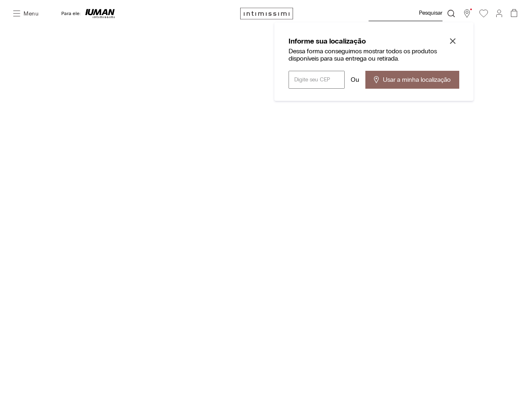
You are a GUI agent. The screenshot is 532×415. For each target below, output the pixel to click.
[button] (467, 13)
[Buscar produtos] (451, 13)
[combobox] (411, 13)
